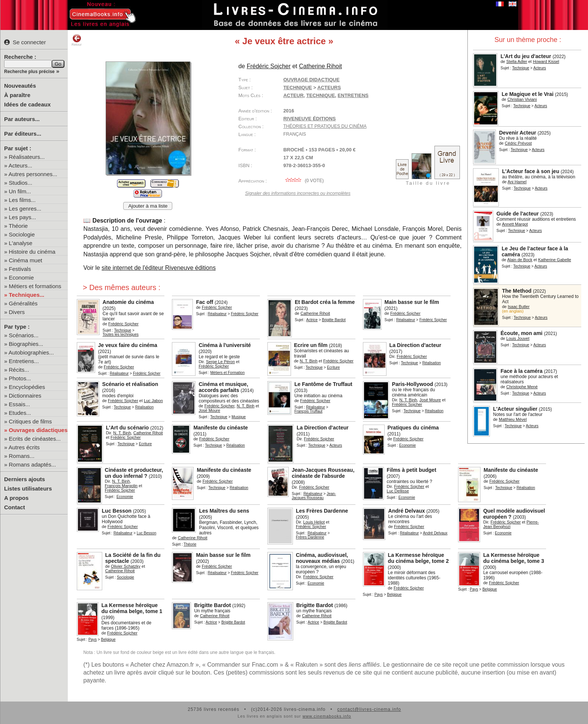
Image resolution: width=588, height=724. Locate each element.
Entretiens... (24, 361)
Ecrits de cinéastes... (35, 439)
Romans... (22, 456)
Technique (521, 68)
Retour (77, 40)
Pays (379, 595)
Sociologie (22, 234)
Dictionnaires (25, 396)
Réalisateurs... (27, 157)
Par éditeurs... (23, 134)
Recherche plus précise (29, 72)
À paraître (17, 95)
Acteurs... (20, 165)
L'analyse (21, 243)
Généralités (23, 303)
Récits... (19, 370)
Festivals (20, 269)
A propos (16, 498)
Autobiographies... (31, 352)
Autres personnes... (33, 174)
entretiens (353, 95)
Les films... (22, 200)
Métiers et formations (35, 286)
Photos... (20, 378)
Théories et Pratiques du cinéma (325, 126)
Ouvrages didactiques (38, 430)
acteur (293, 95)
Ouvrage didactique (311, 80)
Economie (22, 277)
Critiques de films (31, 421)
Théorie (18, 226)
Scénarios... (24, 335)
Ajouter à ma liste (148, 206)
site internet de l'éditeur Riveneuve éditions (159, 268)
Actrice (312, 320)
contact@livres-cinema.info (369, 709)
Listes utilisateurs (28, 488)
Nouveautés (20, 86)
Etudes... (20, 413)
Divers (17, 312)
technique (321, 95)
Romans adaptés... (33, 464)
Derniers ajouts (25, 479)
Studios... (21, 183)
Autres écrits (24, 447)
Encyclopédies (27, 387)
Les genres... (25, 209)
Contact (15, 507)
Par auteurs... (22, 119)
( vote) (303, 181)
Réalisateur (217, 314)
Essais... (20, 404)
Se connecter (25, 42)
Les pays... (23, 217)
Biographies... (26, 344)
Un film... (20, 191)
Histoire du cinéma (32, 252)
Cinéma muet (26, 260)
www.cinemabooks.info (327, 716)
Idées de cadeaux (27, 104)
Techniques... (27, 295)
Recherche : (20, 57)
